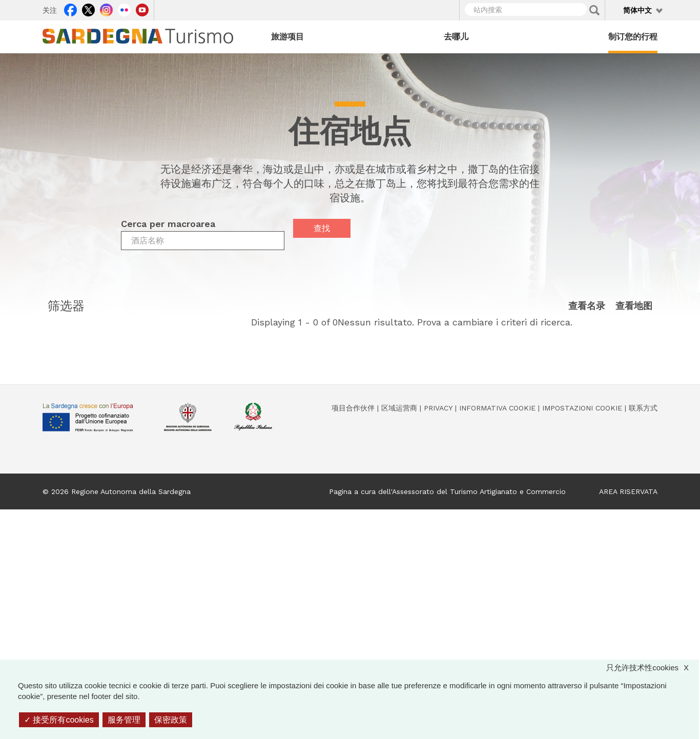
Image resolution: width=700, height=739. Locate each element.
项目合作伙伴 (353, 408)
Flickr (124, 9)
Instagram (106, 9)
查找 (322, 228)
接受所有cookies (59, 720)
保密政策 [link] (171, 720)
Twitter (88, 9)
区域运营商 (399, 408)
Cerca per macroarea (168, 224)
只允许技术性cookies (653, 668)
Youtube (142, 9)
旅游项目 (287, 37)
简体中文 (637, 10)
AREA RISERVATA (628, 491)
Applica (594, 10)
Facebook (70, 9)
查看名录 (587, 306)
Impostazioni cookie (582, 408)
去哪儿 (456, 37)
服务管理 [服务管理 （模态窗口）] (124, 720)
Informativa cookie (497, 408)
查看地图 (634, 306)
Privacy (438, 408)
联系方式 (643, 408)
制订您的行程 (633, 37)
